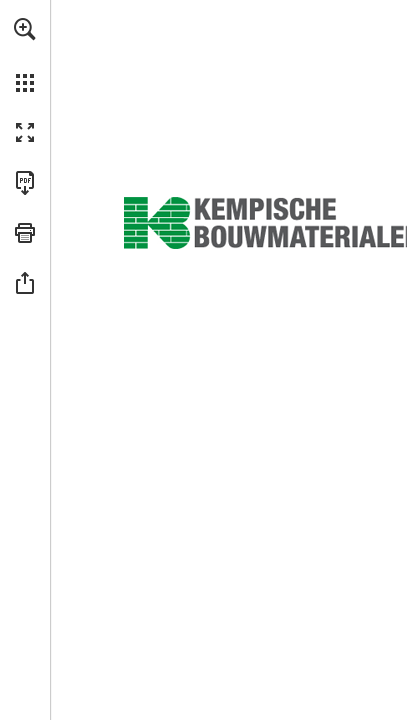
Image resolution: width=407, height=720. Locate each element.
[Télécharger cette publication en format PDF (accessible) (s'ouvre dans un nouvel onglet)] (25, 183)
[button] (25, 29)
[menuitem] (25, 55)
